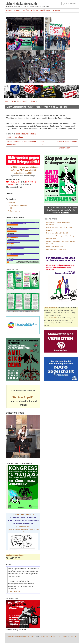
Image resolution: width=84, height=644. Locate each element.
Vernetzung (12, 203)
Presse (57, 10)
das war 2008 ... (23, 101)
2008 (9, 137)
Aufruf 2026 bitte (23, 167)
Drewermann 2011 (50, 308)
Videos (20, 636)
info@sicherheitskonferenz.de (50, 636)
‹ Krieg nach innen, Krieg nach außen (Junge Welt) (22, 143)
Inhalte (35, 10)
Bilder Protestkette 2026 (55, 247)
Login (64, 636)
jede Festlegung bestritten (26, 134)
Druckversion (64, 148)
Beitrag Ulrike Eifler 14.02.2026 (57, 233)
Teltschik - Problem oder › (67, 142)
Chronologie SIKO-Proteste (18, 205)
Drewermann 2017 (50, 318)
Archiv (10, 208)
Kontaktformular (29, 636)
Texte (33, 101)
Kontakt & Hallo (13, 10)
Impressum (12, 636)
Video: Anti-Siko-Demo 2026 (56, 250)
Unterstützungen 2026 (23, 173)
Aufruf (26, 10)
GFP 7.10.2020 (14, 591)
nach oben (41, 143)
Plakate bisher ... (14, 211)
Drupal (74, 636)
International (18, 137)
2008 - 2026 (10, 101)
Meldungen (46, 10)
